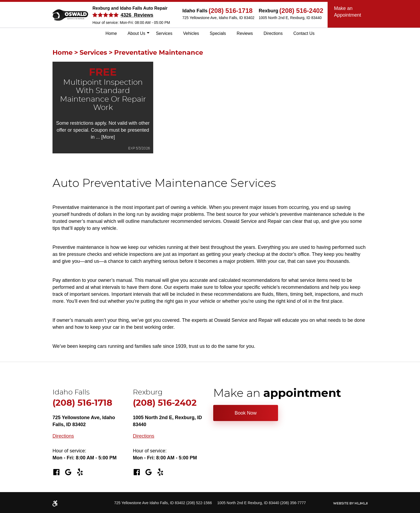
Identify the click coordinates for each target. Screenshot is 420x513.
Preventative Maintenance (159, 53)
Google (68, 472)
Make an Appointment (348, 12)
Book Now (246, 413)
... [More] (105, 137)
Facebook (56, 472)
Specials (218, 33)
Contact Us (304, 33)
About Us (136, 33)
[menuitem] (111, 34)
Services (164, 33)
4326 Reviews (137, 15)
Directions (273, 33)
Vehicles (191, 33)
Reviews (245, 33)
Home (111, 33)
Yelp (80, 472)
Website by (350, 503)
